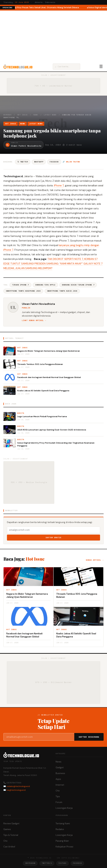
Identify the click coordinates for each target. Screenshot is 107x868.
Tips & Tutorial (11, 835)
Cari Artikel (9, 847)
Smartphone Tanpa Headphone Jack (23, 291)
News (36, 115)
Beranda (7, 115)
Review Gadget (11, 823)
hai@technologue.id (16, 790)
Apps (58, 779)
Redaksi (60, 829)
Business (60, 773)
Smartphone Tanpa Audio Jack (62, 291)
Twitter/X (47, 863)
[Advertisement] (53, 36)
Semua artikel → (95, 560)
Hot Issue (22, 115)
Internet (60, 785)
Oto (58, 791)
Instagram (30, 863)
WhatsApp (39, 162)
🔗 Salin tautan (71, 162)
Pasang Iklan (62, 841)
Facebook (54, 162)
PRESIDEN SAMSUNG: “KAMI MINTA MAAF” (59, 264)
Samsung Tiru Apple (45, 285)
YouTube (62, 863)
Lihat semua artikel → (34, 320)
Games (7, 829)
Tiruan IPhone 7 (20, 285)
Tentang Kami (63, 823)
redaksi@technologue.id (18, 786)
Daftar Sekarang (89, 737)
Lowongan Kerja (64, 808)
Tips (58, 796)
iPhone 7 (59, 186)
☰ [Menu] (101, 67)
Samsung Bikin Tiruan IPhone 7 (78, 285)
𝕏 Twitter (23, 162)
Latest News (50, 115)
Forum (59, 802)
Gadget (60, 767)
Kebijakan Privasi (64, 847)
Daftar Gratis (53, 538)
